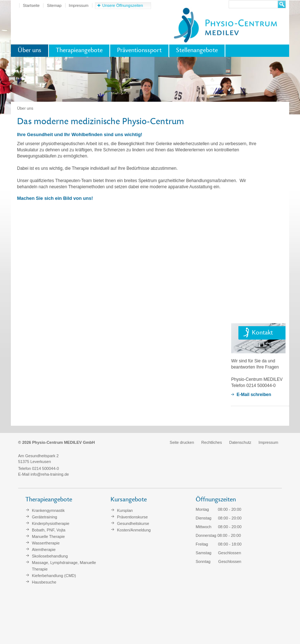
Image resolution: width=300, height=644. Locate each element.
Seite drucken (182, 442)
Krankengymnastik (48, 510)
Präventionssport (139, 51)
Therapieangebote (79, 51)
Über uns (30, 51)
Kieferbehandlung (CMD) (54, 576)
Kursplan (125, 510)
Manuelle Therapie (48, 536)
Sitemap (54, 5)
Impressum (79, 5)
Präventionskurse (132, 517)
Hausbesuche (44, 582)
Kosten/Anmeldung (134, 530)
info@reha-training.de (50, 474)
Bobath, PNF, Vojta (49, 530)
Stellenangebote (197, 51)
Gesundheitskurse (133, 523)
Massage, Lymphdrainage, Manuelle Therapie (64, 566)
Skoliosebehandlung (50, 556)
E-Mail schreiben (254, 395)
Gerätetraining (45, 517)
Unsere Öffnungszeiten (122, 5)
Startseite (31, 5)
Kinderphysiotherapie (51, 523)
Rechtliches (212, 442)
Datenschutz (240, 442)
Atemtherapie (44, 550)
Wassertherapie (46, 543)
